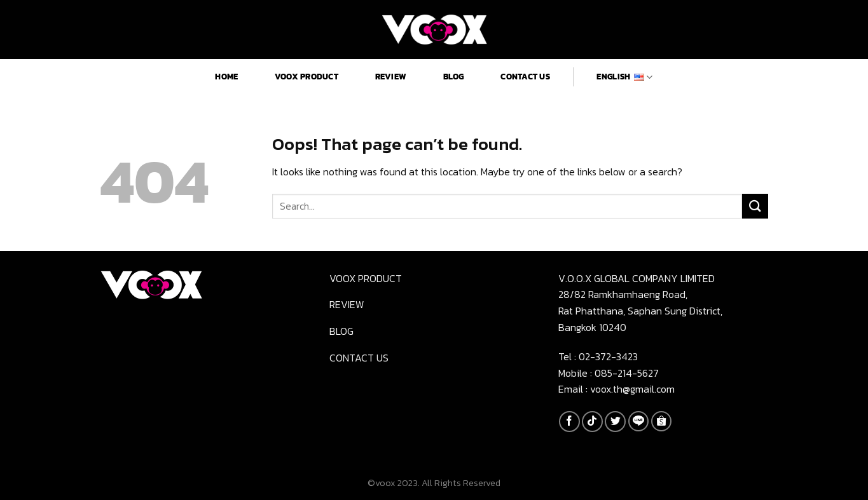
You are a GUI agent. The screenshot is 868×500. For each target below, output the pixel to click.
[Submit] (755, 206)
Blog (454, 77)
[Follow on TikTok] (592, 422)
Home (226, 77)
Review (391, 77)
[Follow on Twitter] (615, 422)
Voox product (307, 77)
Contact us (525, 77)
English (624, 77)
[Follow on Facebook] (569, 422)
